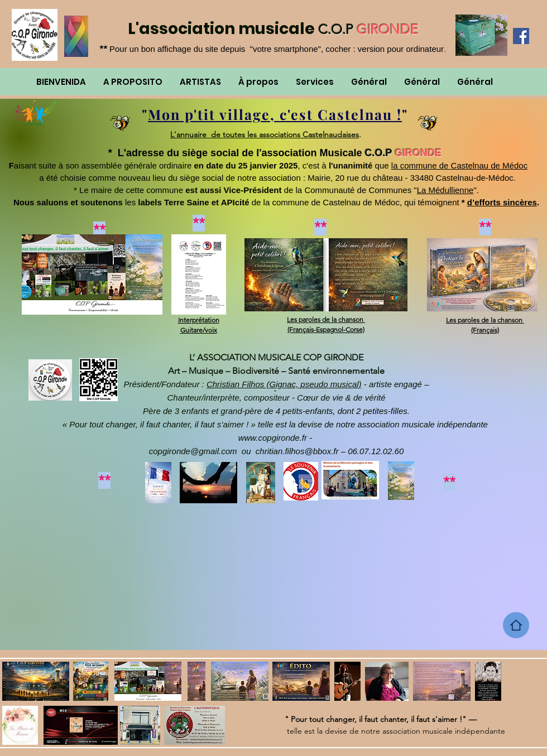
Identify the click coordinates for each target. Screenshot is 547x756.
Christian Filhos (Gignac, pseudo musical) (284, 384)
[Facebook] (521, 36)
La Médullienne (445, 190)
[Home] (516, 625)
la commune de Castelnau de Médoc (459, 165)
